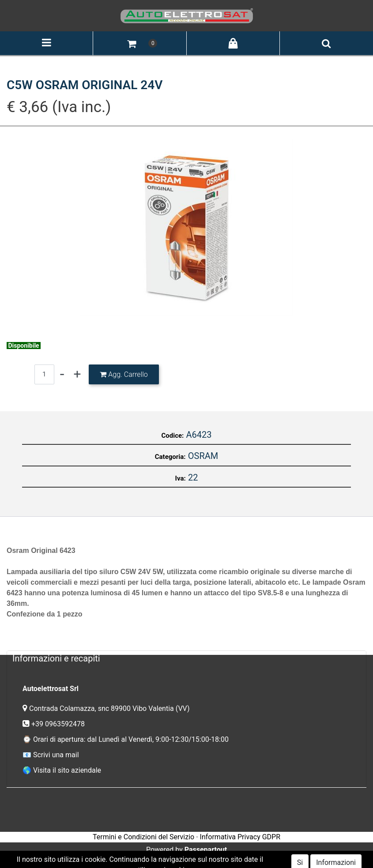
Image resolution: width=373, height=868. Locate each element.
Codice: (172, 436)
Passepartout (206, 850)
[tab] (186, 658)
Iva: (181, 478)
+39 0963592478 (59, 724)
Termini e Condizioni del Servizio (143, 837)
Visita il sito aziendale (67, 770)
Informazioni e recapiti (56, 658)
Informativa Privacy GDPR (240, 837)
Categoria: (170, 457)
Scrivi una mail (56, 755)
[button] (132, 43)
